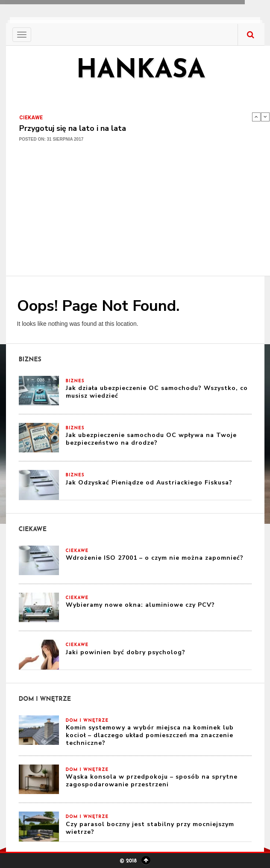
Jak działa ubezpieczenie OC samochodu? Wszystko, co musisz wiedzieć (157, 392)
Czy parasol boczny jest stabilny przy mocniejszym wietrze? (150, 828)
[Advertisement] (141, 214)
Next (265, 117)
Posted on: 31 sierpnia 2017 (51, 139)
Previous (256, 117)
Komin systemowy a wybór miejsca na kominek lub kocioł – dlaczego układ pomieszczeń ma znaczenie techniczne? (150, 735)
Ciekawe (31, 118)
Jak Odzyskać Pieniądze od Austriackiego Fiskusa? (149, 483)
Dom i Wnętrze (87, 721)
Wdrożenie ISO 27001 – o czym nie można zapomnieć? (155, 558)
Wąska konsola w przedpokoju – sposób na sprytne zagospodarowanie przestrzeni (152, 781)
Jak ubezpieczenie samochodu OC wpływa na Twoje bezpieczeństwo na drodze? (151, 439)
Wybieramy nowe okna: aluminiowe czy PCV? (140, 605)
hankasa (141, 71)
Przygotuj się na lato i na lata (73, 128)
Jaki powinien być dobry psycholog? (126, 652)
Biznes (75, 381)
